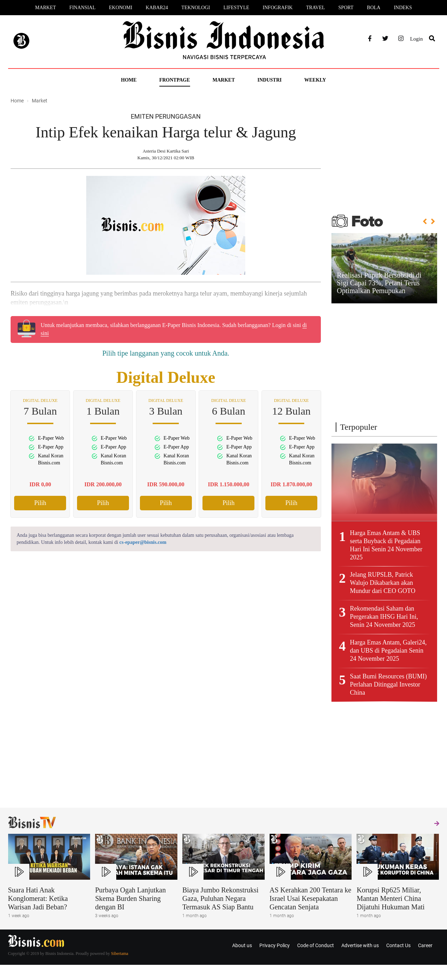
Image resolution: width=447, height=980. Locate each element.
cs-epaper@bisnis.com (143, 542)
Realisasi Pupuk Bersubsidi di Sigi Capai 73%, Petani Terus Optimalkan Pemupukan (379, 283)
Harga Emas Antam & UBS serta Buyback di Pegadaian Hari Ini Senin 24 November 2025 (386, 545)
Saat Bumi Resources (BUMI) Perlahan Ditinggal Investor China (388, 684)
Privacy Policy (275, 945)
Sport (346, 8)
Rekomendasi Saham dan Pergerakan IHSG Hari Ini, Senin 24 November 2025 (384, 617)
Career (425, 945)
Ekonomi (120, 8)
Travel (315, 8)
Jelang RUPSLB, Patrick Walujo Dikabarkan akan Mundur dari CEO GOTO (383, 583)
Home (129, 80)
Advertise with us (360, 945)
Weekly (315, 80)
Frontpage (175, 80)
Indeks (403, 8)
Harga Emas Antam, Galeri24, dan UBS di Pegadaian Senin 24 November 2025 (388, 651)
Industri (270, 80)
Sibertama (120, 954)
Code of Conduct (316, 945)
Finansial (82, 8)
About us (242, 945)
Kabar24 (157, 8)
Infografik (278, 8)
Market (45, 8)
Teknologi (196, 8)
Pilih (40, 503)
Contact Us (398, 945)
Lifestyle (236, 8)
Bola (374, 8)
